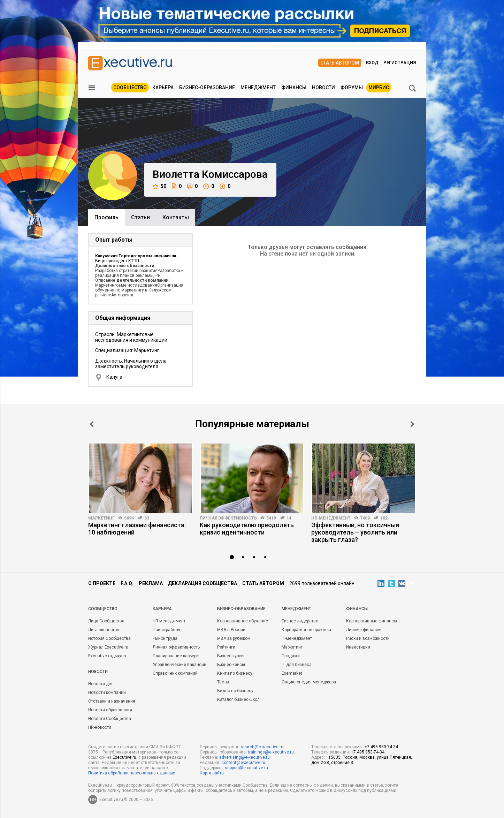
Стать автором (340, 63)
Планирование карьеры (176, 656)
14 (289, 518)
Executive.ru (124, 757)
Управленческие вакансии (180, 665)
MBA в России (231, 630)
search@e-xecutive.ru (262, 747)
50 (159, 186)
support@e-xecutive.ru (246, 768)
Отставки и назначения (112, 701)
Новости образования (110, 710)
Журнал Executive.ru (108, 647)
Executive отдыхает (107, 656)
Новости (323, 88)
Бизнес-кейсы (231, 665)
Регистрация (400, 63)
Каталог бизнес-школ (238, 699)
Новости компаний (107, 692)
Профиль (106, 217)
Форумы (352, 88)
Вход (372, 63)
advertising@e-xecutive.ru (245, 757)
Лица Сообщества (106, 621)
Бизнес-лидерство (300, 621)
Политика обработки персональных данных (132, 773)
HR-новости (100, 727)
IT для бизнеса (297, 665)
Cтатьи (140, 217)
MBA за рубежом (234, 638)
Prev (92, 424)
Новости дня (101, 684)
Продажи (291, 656)
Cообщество (103, 609)
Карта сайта (212, 773)
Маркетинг (101, 518)
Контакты (176, 217)
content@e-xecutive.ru (243, 763)
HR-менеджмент (331, 518)
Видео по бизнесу (235, 691)
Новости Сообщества (110, 719)
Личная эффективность (228, 518)
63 (147, 518)
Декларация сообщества (203, 583)
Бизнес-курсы (231, 656)
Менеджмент (258, 88)
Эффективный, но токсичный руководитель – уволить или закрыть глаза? (355, 532)
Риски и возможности (368, 638)
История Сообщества (109, 638)
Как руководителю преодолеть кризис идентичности (247, 529)
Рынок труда (165, 638)
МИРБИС (379, 88)
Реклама (151, 583)
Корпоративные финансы (372, 621)
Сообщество (130, 88)
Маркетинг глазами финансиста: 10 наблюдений (137, 529)
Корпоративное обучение (243, 621)
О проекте (102, 583)
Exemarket (292, 673)
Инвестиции (358, 647)
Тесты (223, 682)
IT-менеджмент (297, 638)
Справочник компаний (175, 673)
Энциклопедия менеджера (309, 682)
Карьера (163, 88)
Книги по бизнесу (235, 673)
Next (412, 424)
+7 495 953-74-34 (381, 747)
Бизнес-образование (207, 88)
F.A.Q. (127, 583)
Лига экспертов (104, 630)
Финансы (294, 88)
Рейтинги (226, 647)
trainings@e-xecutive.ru (271, 752)
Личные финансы (364, 630)
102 (384, 518)
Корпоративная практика (306, 630)
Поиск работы (166, 630)
